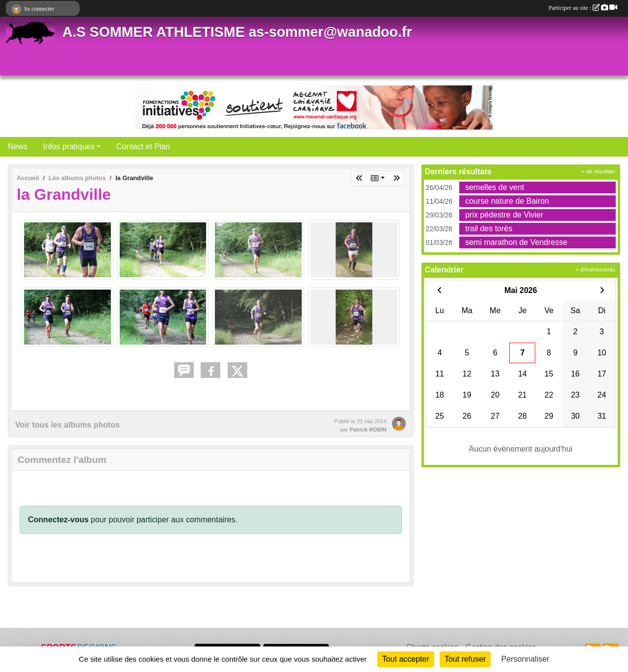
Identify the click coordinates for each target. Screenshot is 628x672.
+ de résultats (598, 171)
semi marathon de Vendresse (516, 242)
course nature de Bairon (507, 201)
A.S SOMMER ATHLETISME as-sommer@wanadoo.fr (237, 32)
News (18, 147)
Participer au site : (583, 8)
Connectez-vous (58, 520)
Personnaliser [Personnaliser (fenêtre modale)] (525, 659)
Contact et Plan (143, 147)
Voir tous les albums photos (67, 425)
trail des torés (489, 228)
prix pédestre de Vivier (504, 215)
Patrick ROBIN (368, 430)
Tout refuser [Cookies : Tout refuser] (465, 659)
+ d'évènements (595, 269)
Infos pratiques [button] (69, 147)
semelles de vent (495, 187)
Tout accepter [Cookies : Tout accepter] (406, 659)
